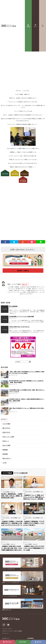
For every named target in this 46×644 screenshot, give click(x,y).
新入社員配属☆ (14, 306)
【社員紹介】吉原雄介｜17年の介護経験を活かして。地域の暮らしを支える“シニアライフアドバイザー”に (12, 523)
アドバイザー (28, 491)
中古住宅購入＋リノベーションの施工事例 (22, 316)
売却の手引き (6, 432)
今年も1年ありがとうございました (19, 327)
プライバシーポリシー (7, 629)
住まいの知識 (6, 445)
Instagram (4, 625)
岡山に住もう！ (7, 458)
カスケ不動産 (6, 424)
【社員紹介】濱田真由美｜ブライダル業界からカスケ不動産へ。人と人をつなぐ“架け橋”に (34, 523)
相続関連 (5, 450)
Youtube (8, 625)
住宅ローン (6, 441)
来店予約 (38, 642)
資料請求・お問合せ (23, 270)
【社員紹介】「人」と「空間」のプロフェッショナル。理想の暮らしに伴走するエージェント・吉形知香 (34, 497)
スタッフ (13, 492)
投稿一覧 (25, 284)
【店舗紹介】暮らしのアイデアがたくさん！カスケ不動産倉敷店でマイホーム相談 (34, 548)
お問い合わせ (8, 642)
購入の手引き (6, 428)
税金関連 (5, 454)
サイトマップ (5, 633)
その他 (4, 463)
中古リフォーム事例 (8, 437)
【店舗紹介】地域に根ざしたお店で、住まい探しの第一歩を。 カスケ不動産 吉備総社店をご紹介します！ (12, 548)
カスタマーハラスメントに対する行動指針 (12, 631)
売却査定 (23, 642)
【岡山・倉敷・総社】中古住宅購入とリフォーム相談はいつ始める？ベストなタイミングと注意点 (27, 372)
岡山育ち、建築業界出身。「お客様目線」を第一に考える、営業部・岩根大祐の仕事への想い (12, 496)
